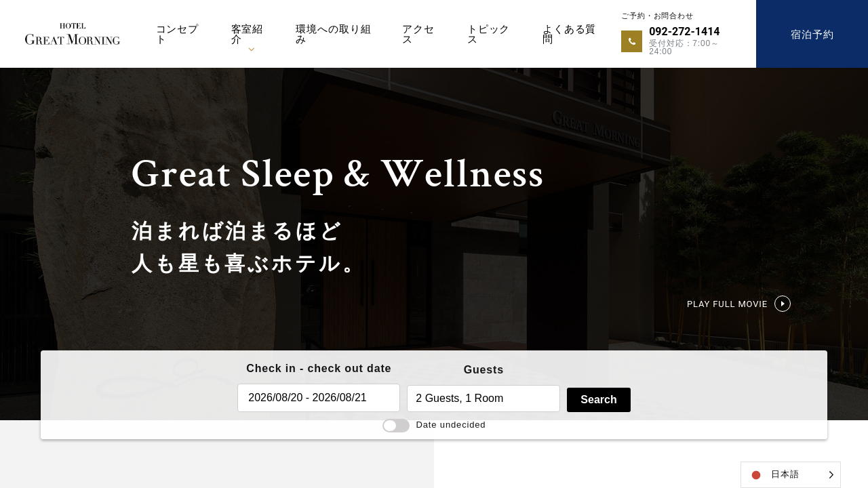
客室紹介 (248, 34)
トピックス (489, 34)
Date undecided (434, 425)
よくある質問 (569, 34)
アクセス (418, 34)
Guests (484, 370)
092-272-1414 (684, 32)
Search (598, 400)
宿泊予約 (812, 34)
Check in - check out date (319, 368)
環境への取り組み (333, 34)
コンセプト (177, 34)
